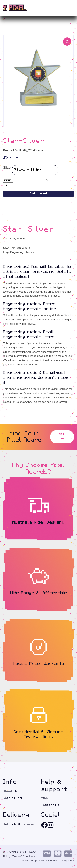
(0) (65, 8)
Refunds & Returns (19, 824)
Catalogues (13, 798)
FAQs (45, 799)
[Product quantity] (8, 185)
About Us (11, 791)
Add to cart (38, 194)
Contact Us (50, 805)
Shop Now (62, 437)
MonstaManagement (62, 861)
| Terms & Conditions (23, 856)
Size (7, 168)
